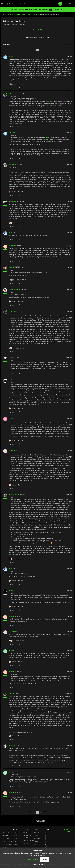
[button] (2, 4)
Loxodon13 (12, 631)
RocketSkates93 (14, 495)
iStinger (11, 232)
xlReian (11, 418)
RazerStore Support (29, 840)
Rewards (48, 102)
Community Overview (14, 14)
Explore (15, 829)
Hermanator (12, 246)
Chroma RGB (16, 835)
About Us (36, 832)
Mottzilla (12, 590)
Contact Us (37, 844)
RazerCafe (5, 835)
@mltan (13, 362)
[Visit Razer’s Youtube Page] (46, 844)
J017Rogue (12, 311)
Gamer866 (12, 650)
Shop (4, 829)
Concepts (15, 838)
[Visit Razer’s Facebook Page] (46, 833)
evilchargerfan (13, 358)
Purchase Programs (8, 841)
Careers (36, 835)
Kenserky (12, 694)
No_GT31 (12, 164)
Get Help (26, 832)
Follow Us (47, 829)
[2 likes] (16, 84)
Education (5, 847)
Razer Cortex (26, 14)
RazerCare (26, 843)
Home (3, 14)
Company (37, 829)
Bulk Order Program (8, 844)
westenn (11, 380)
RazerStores (6, 832)
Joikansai (12, 94)
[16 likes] (18, 280)
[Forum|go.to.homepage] (15, 4)
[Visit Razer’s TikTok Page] (46, 847)
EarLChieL (12, 133)
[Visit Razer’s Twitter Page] (46, 841)
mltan (11, 267)
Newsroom (37, 838)
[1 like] (16, 192)
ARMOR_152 (13, 201)
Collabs (15, 844)
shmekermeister (14, 289)
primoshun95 (13, 450)
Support (26, 829)
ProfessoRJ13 (13, 745)
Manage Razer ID (28, 846)
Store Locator (6, 838)
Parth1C (11, 56)
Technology (16, 832)
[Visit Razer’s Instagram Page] (46, 836)
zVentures (37, 841)
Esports (15, 841)
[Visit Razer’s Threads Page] (46, 839)
